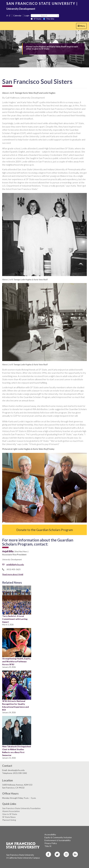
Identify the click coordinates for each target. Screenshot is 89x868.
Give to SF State (10, 814)
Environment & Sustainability (58, 840)
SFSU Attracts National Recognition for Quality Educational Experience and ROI (16, 705)
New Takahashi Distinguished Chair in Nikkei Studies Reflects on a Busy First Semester (16, 751)
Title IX (48, 846)
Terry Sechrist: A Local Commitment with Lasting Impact (15, 619)
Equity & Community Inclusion (58, 837)
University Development (21, 9)
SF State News (9, 817)
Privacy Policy (51, 843)
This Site (49, 19)
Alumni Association (11, 811)
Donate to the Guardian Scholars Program (45, 530)
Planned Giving (9, 820)
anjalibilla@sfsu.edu (13, 564)
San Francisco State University (20, 855)
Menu (82, 27)
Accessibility (50, 834)
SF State (36, 19)
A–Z (8, 15)
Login (27, 15)
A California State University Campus (23, 858)
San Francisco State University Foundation (21, 808)
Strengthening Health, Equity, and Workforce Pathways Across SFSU (16, 661)
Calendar (17, 15)
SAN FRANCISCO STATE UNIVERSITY (41, 3)
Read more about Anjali (13, 574)
